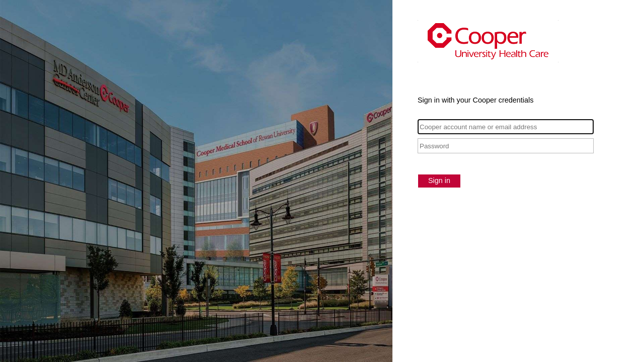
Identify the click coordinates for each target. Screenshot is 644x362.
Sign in (439, 180)
